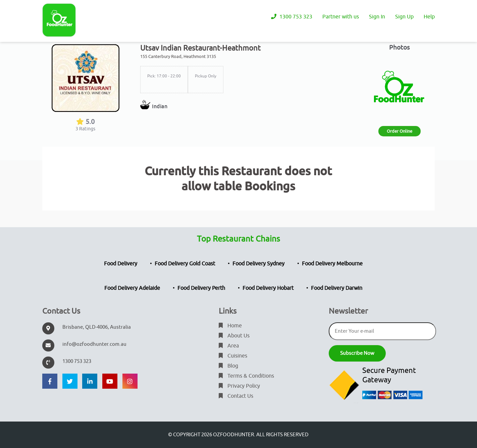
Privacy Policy (239, 386)
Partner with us (341, 17)
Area (229, 346)
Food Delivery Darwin (337, 288)
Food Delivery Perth (201, 288)
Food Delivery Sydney (258, 264)
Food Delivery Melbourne (332, 264)
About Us (234, 336)
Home (230, 326)
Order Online (400, 131)
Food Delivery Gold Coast (185, 264)
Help (429, 17)
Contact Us (236, 396)
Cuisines (233, 356)
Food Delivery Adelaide (132, 288)
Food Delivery (121, 264)
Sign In (377, 17)
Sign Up (404, 17)
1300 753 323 (292, 17)
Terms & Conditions (246, 376)
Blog (228, 366)
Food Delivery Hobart (268, 288)
